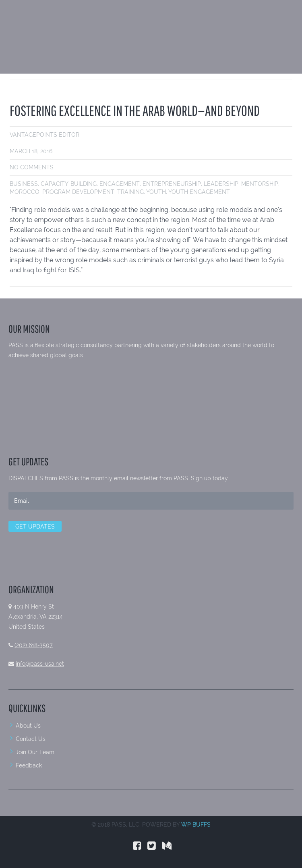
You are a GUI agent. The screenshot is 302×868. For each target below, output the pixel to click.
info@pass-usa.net (40, 664)
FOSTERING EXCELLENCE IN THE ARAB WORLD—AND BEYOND (135, 110)
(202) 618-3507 (34, 645)
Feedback (29, 765)
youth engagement (199, 192)
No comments (32, 167)
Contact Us (31, 739)
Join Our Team (35, 752)
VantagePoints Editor (44, 135)
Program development (78, 192)
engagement (120, 184)
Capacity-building (69, 184)
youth (156, 192)
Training (130, 192)
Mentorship (260, 184)
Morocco (25, 192)
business (24, 184)
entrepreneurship (172, 184)
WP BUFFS (196, 825)
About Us (28, 726)
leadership (221, 184)
